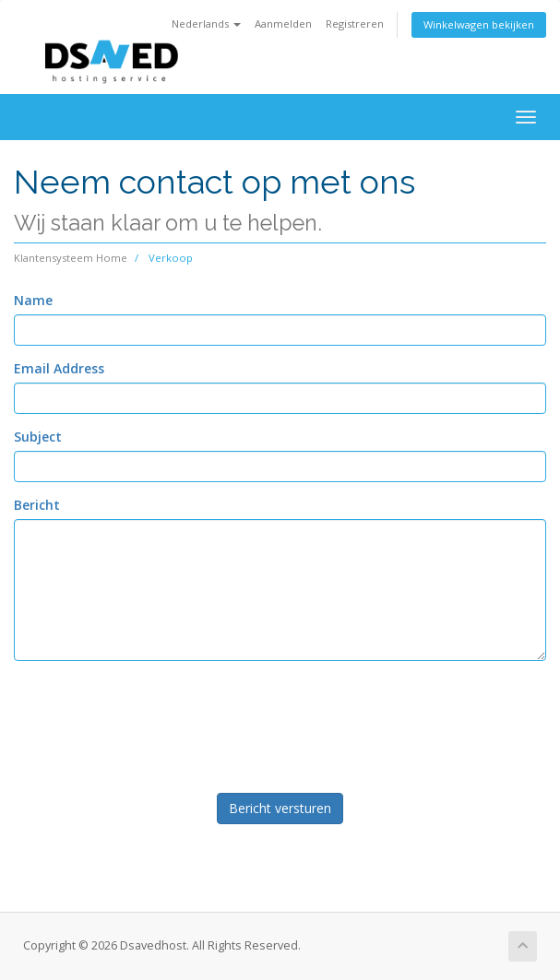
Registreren (355, 24)
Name (33, 300)
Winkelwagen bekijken (479, 24)
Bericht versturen (280, 808)
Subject (38, 437)
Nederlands (206, 24)
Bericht (37, 505)
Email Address (59, 368)
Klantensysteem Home (71, 258)
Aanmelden (283, 24)
